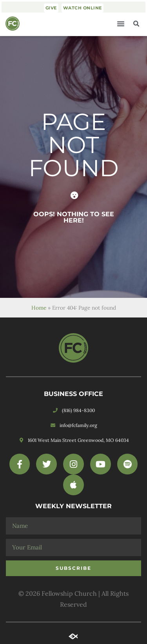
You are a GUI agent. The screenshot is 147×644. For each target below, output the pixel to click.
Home (39, 308)
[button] (121, 24)
